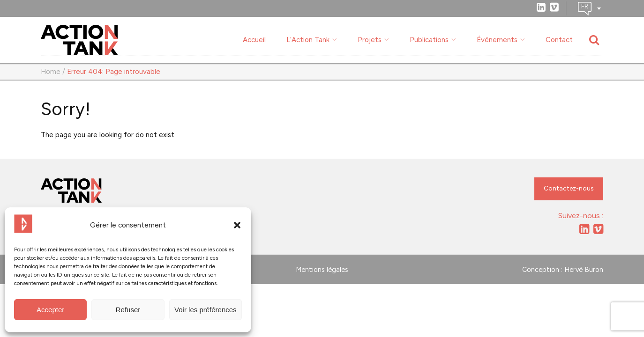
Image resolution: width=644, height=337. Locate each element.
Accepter (50, 310)
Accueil (254, 40)
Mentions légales (322, 270)
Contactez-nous (569, 188)
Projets (370, 40)
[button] (237, 225)
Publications (429, 40)
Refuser (128, 310)
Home (51, 72)
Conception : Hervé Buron (563, 270)
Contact (559, 40)
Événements (497, 40)
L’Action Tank (308, 40)
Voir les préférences (206, 310)
